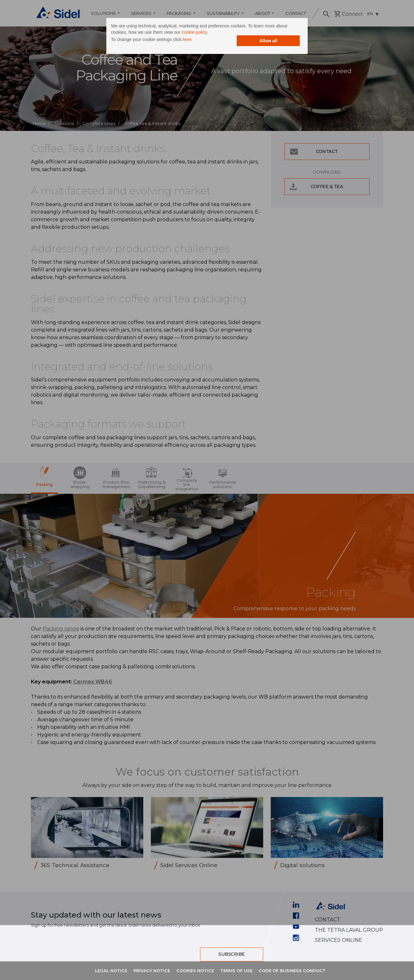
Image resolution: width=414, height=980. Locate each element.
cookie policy (200, 33)
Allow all (262, 42)
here (193, 40)
